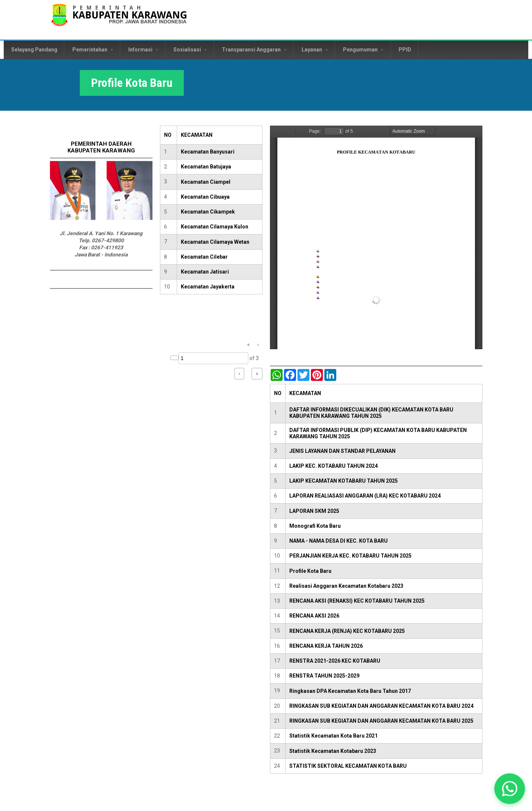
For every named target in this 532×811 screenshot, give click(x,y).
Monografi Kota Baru (315, 526)
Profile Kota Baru (310, 571)
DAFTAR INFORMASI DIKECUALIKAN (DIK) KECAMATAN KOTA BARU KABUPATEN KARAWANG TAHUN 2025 (371, 413)
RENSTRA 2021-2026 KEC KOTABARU (335, 661)
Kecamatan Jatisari (205, 272)
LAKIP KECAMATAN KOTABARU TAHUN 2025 (344, 481)
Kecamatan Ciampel (206, 182)
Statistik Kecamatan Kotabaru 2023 (333, 751)
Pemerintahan (93, 50)
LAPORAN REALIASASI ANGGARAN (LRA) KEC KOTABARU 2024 (365, 496)
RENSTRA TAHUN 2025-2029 (324, 676)
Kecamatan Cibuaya (205, 197)
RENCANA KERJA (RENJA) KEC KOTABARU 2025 (347, 631)
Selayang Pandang (34, 50)
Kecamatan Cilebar (204, 257)
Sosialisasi (190, 50)
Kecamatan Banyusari (208, 152)
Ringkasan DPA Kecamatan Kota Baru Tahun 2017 (350, 691)
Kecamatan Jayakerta (208, 287)
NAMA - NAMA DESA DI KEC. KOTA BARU (339, 541)
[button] (510, 789)
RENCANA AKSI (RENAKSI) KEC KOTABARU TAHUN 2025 (357, 601)
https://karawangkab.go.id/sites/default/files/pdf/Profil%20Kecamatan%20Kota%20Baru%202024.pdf (376, 237)
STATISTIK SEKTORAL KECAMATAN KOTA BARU (348, 766)
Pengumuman (363, 50)
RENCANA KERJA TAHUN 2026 (326, 646)
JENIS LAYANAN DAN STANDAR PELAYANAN (342, 451)
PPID (405, 50)
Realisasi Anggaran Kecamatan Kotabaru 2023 (346, 586)
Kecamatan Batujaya (206, 167)
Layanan (315, 50)
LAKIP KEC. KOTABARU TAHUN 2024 (333, 466)
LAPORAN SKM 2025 (314, 511)
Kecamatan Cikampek (208, 212)
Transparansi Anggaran (254, 50)
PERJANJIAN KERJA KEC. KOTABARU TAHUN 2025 (350, 556)
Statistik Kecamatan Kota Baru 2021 (333, 736)
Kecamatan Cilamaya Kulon (215, 227)
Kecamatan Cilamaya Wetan (215, 242)
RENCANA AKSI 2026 (314, 616)
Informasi (143, 50)
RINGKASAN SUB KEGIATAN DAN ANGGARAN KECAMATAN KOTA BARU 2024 (381, 706)
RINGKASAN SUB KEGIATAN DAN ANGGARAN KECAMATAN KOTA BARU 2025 (381, 721)
